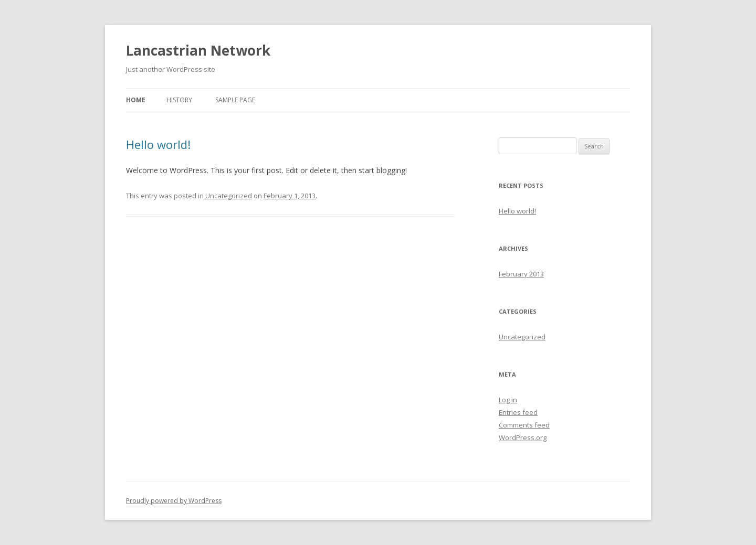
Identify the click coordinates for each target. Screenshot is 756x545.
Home (136, 100)
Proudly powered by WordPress (174, 501)
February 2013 (521, 274)
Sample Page (235, 100)
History (179, 100)
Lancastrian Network (198, 50)
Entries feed (518, 412)
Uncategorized (229, 196)
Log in (508, 400)
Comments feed (524, 425)
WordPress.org (523, 437)
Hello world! (158, 144)
